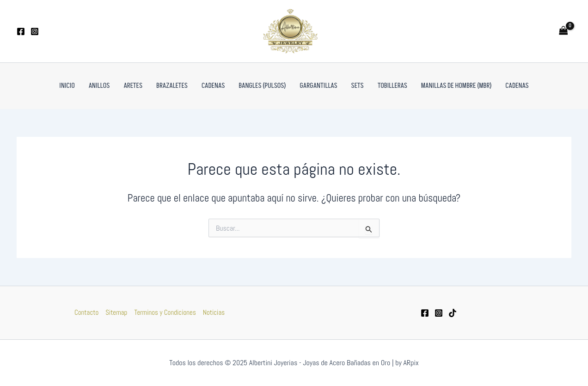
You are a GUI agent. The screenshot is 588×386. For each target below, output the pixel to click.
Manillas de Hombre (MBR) (456, 86)
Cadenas (213, 86)
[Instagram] (35, 31)
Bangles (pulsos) (262, 86)
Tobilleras (392, 86)
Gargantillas (318, 86)
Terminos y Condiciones (165, 312)
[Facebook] (21, 31)
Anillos (99, 86)
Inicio (67, 86)
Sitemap (116, 312)
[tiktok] (453, 313)
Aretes (133, 86)
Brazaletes (172, 86)
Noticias (214, 312)
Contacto (86, 312)
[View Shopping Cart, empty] (563, 31)
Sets (358, 86)
